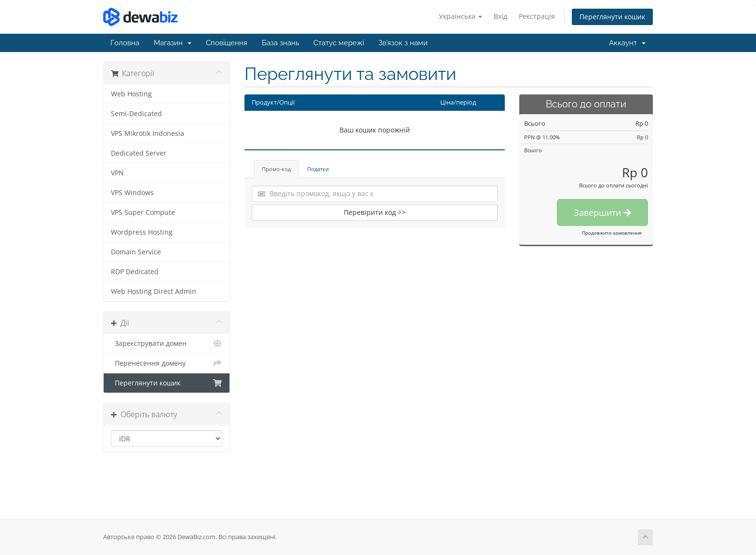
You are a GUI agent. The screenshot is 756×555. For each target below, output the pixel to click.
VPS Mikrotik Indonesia (148, 133)
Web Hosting (131, 94)
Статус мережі (339, 43)
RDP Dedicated (135, 272)
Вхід (500, 16)
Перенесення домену (167, 363)
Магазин (173, 43)
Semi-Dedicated (136, 114)
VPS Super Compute (143, 212)
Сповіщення (227, 43)
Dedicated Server (139, 153)
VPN (117, 173)
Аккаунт (627, 43)
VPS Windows (132, 193)
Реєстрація (537, 16)
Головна (125, 43)
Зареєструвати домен (167, 344)
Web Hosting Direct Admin (154, 291)
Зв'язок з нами (403, 43)
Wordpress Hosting (142, 232)
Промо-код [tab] (276, 169)
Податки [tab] (318, 169)
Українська (460, 16)
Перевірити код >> (375, 212)
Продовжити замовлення (612, 233)
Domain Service (136, 252)
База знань (280, 43)
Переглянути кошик (612, 17)
